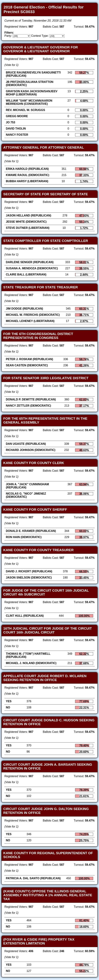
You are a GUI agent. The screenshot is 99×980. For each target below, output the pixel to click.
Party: (8, 36)
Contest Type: (40, 36)
